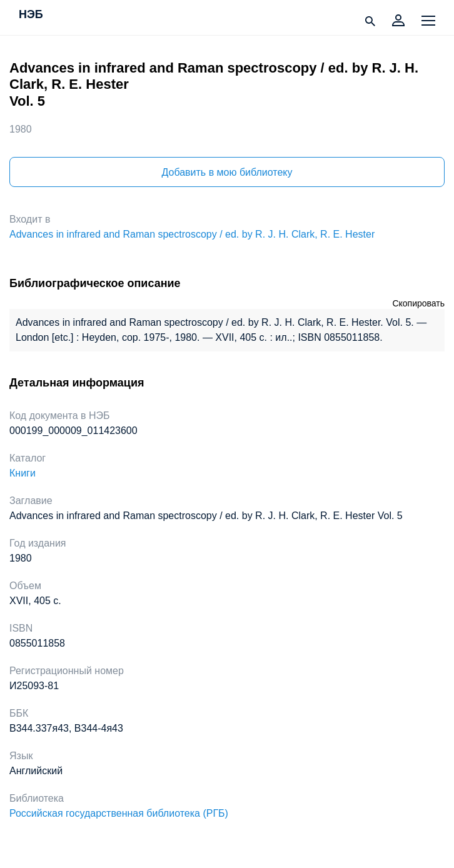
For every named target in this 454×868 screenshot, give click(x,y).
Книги (23, 473)
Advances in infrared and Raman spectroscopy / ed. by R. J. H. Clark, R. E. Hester (192, 234)
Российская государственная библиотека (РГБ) (119, 813)
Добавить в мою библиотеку (227, 172)
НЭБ (31, 15)
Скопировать (418, 303)
